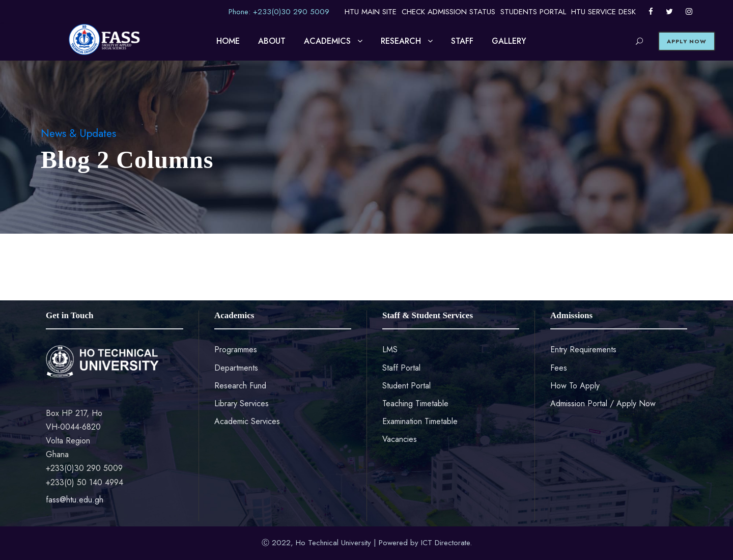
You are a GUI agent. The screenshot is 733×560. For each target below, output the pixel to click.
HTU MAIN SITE (371, 12)
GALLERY (509, 41)
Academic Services (247, 421)
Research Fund (240, 386)
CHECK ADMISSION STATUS (448, 12)
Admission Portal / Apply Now (603, 403)
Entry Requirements (583, 349)
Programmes (236, 349)
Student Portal (406, 386)
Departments (236, 368)
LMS (390, 349)
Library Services (242, 403)
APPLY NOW (687, 41)
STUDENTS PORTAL (533, 12)
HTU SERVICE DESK (603, 12)
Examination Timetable (420, 421)
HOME (228, 41)
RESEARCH (401, 41)
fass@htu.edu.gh (75, 500)
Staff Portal (401, 368)
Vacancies (400, 439)
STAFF (462, 41)
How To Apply (575, 386)
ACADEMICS (327, 41)
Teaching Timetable (415, 403)
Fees (559, 368)
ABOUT (272, 41)
